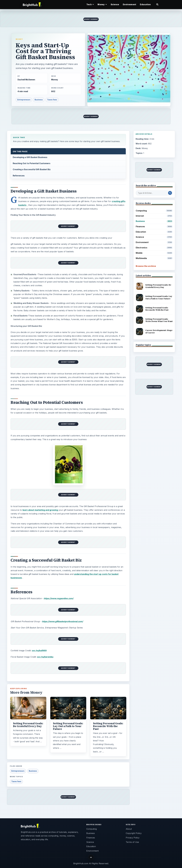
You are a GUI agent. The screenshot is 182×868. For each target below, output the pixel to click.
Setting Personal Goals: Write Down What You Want (159, 320)
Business (39, 100)
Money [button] (102, 4)
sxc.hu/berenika (45, 657)
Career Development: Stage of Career (159, 331)
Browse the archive (146, 266)
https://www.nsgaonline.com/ (59, 598)
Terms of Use (132, 842)
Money (19, 39)
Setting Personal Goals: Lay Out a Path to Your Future (68, 726)
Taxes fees (52, 100)
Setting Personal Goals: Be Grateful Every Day (28, 725)
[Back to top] (91, 857)
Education (145, 4)
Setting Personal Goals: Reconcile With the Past (108, 726)
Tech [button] (90, 4)
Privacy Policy (133, 838)
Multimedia (154, 258)
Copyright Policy (134, 833)
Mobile (154, 253)
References (19, 176)
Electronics (154, 248)
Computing (154, 211)
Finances (154, 227)
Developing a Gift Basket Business (30, 157)
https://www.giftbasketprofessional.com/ (62, 621)
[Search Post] (170, 193)
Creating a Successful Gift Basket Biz (32, 169)
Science (115, 4)
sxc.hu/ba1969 (39, 651)
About (129, 829)
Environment (129, 4)
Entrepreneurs (24, 100)
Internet (154, 216)
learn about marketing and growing (40, 510)
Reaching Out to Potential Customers (32, 163)
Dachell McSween (26, 80)
